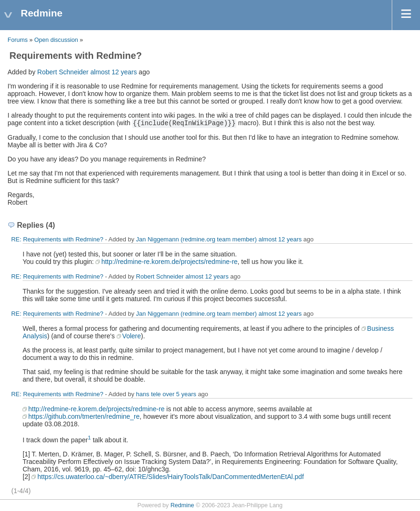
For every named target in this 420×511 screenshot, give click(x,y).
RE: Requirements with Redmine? (57, 239)
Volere (132, 336)
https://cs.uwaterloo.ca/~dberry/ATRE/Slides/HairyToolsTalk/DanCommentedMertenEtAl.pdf (170, 477)
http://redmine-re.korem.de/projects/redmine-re (169, 262)
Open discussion (56, 40)
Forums (18, 40)
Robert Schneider (63, 72)
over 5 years (179, 394)
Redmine (182, 505)
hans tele (149, 394)
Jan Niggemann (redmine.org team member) (197, 239)
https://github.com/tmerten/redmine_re (84, 416)
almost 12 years (114, 72)
